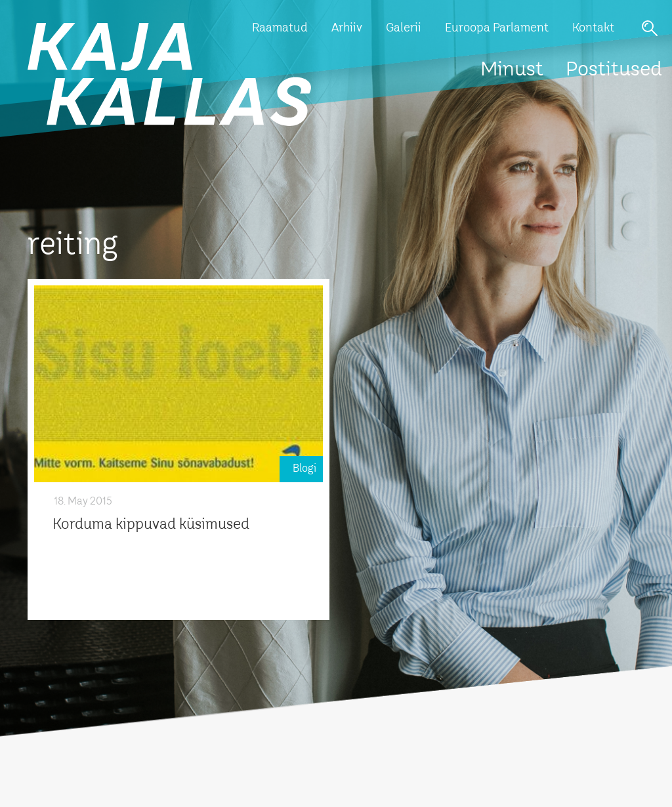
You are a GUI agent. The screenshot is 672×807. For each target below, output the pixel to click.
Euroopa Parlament (497, 28)
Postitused (614, 70)
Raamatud (280, 28)
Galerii (404, 28)
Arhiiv (347, 28)
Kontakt (593, 28)
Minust (512, 70)
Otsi (650, 28)
